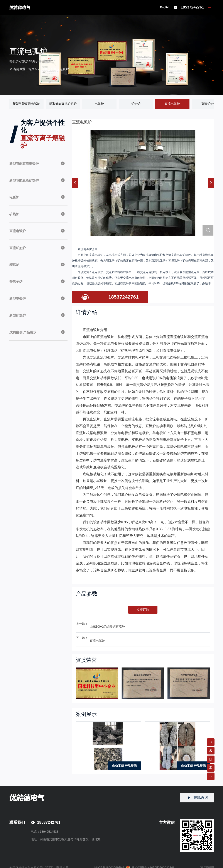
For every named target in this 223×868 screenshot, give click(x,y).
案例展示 (87, 708)
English (165, 8)
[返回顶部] (207, 862)
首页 (31, 69)
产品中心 (44, 69)
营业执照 (63, 862)
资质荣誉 (87, 654)
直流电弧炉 (61, 69)
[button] (211, 183)
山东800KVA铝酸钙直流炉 (108, 624)
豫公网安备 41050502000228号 (150, 862)
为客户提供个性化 (43, 135)
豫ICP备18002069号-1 (109, 862)
